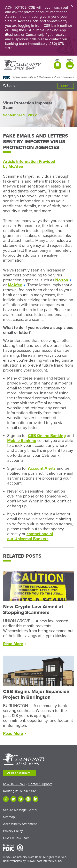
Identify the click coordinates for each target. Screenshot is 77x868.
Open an (20, 773)
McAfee (15, 285)
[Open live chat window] (57, 64)
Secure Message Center (20, 810)
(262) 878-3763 (14, 784)
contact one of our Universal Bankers (30, 536)
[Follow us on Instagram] (28, 799)
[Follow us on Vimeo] (21, 799)
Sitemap (9, 817)
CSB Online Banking (47, 436)
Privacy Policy (13, 831)
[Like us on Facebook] (6, 799)
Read (14, 644)
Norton (62, 280)
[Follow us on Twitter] (13, 799)
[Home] (22, 65)
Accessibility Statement (20, 824)
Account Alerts (42, 468)
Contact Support (40, 784)
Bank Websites (12, 861)
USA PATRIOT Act (16, 838)
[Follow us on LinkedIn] (36, 799)
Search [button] (12, 86)
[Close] (72, 6)
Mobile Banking (22, 441)
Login (67, 86)
